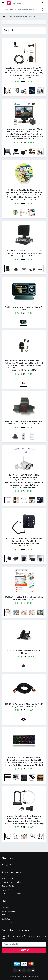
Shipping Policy (8, 878)
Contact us (6, 919)
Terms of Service (8, 886)
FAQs (4, 915)
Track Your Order (8, 911)
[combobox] (24, 22)
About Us (6, 907)
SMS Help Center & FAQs (12, 894)
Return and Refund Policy (11, 882)
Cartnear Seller (8, 923)
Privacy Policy (7, 890)
